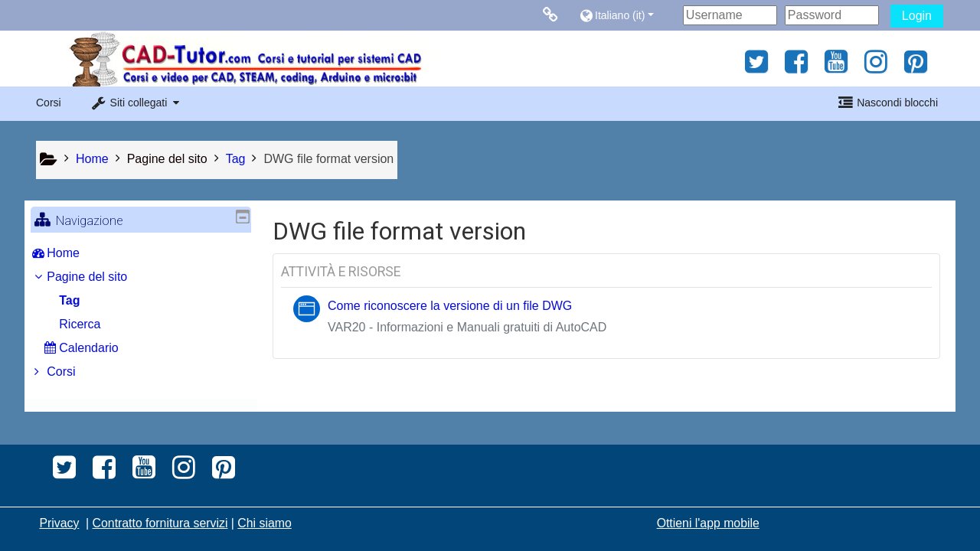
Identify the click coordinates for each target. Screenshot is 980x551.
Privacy (59, 523)
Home (75, 253)
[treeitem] (141, 253)
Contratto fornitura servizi (160, 523)
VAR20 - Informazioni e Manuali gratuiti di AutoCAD (467, 327)
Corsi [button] (49, 103)
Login (917, 16)
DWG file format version (328, 159)
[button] (627, 15)
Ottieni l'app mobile (708, 523)
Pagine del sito (167, 159)
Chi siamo (264, 523)
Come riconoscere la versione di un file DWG (450, 306)
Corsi (72, 372)
